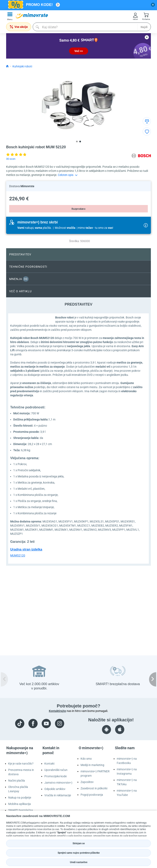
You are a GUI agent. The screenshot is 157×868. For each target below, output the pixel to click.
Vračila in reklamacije (58, 795)
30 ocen (11, 159)
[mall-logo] (32, 16)
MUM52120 (18, 555)
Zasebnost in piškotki (94, 788)
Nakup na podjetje (20, 798)
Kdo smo (86, 759)
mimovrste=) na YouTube (127, 793)
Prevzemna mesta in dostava (21, 772)
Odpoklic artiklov (55, 789)
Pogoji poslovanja (92, 795)
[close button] (153, 5)
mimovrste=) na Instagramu (127, 771)
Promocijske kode (56, 776)
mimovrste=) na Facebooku (127, 761)
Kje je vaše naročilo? (21, 764)
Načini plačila (17, 781)
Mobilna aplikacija (20, 804)
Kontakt (49, 764)
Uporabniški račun (56, 770)
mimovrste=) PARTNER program (95, 773)
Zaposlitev (87, 782)
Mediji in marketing (92, 765)
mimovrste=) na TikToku (127, 782)
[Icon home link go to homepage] (7, 66)
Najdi (144, 27)
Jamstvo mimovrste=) (58, 783)
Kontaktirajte (57, 711)
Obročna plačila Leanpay (18, 789)
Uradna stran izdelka (26, 549)
